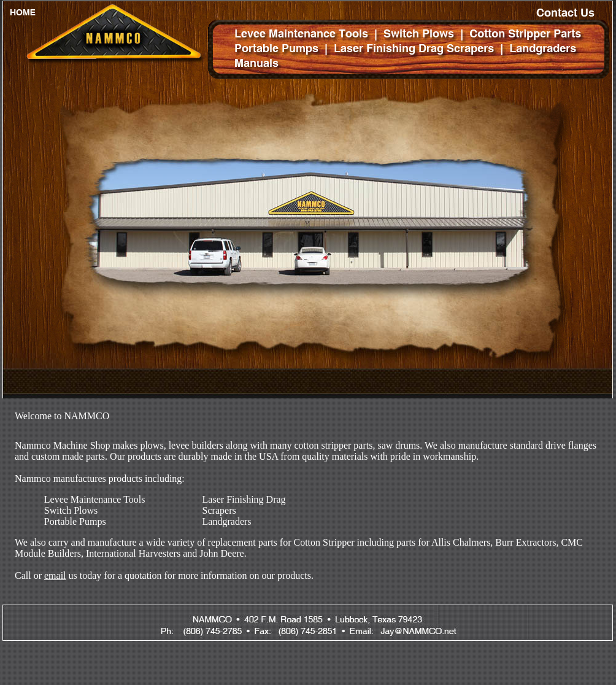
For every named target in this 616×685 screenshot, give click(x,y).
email (55, 575)
